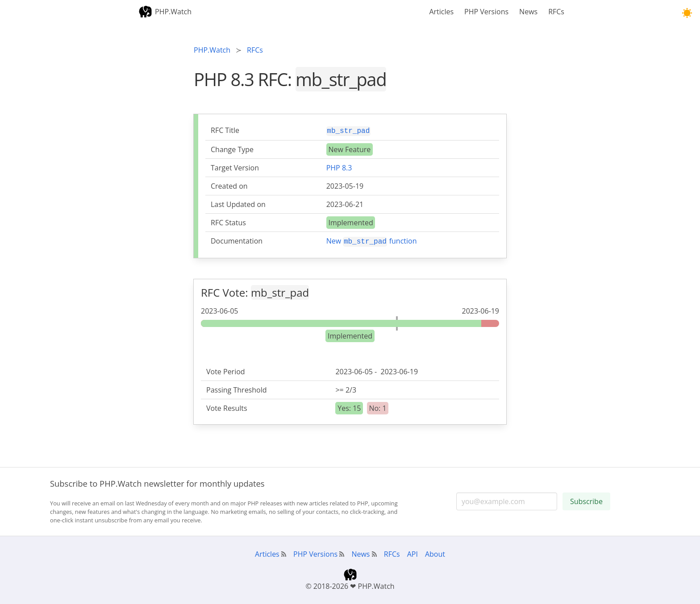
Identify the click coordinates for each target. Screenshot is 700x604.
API (412, 552)
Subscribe (586, 500)
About (435, 552)
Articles (441, 12)
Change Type (232, 149)
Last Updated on (238, 203)
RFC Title (225, 130)
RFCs (556, 12)
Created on (229, 185)
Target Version (235, 167)
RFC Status (228, 222)
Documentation (237, 240)
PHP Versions (486, 12)
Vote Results (227, 406)
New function (372, 240)
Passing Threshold (237, 388)
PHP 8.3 (339, 167)
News (528, 12)
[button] (687, 13)
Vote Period (226, 370)
